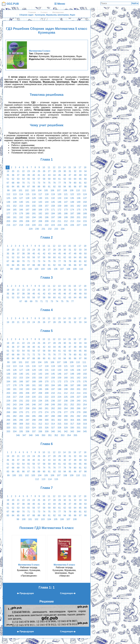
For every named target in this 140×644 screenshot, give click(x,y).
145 (53, 202)
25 (39, 171)
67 (8, 183)
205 (21, 221)
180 (28, 214)
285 (34, 416)
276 (59, 412)
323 (28, 428)
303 (66, 420)
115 (28, 194)
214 (79, 221)
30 (65, 171)
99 (8, 190)
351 (50, 435)
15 (70, 167)
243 (15, 405)
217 (15, 225)
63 (70, 179)
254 (85, 405)
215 (85, 221)
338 (40, 431)
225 (66, 225)
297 (28, 420)
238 (66, 401)
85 (18, 187)
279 (79, 412)
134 (66, 198)
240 (79, 401)
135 (72, 198)
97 (80, 187)
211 (59, 221)
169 (40, 210)
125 (8, 198)
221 (40, 225)
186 (66, 214)
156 (40, 206)
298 (34, 420)
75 (49, 183)
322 (21, 428)
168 (34, 210)
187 (72, 214)
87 (29, 187)
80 (75, 183)
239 (72, 401)
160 (66, 206)
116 (34, 194)
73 (39, 183)
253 (79, 405)
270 (21, 412)
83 (8, 187)
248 (47, 405)
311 (34, 424)
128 (28, 198)
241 (85, 401)
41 (39, 175)
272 (34, 412)
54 (23, 179)
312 (40, 424)
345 (85, 431)
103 (33, 190)
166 (21, 210)
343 (72, 431)
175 (79, 210)
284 (28, 416)
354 (69, 435)
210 (53, 221)
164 (8, 210)
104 (40, 190)
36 (13, 175)
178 (15, 214)
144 (47, 202)
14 (64, 167)
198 (59, 217)
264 (66, 408)
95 (70, 187)
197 (53, 217)
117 (40, 194)
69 (18, 183)
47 (70, 175)
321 (15, 428)
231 (43, 229)
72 (34, 183)
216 (8, 225)
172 (59, 210)
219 (28, 225)
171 (53, 210)
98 (85, 187)
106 (52, 190)
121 (66, 194)
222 (47, 225)
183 (47, 214)
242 (8, 405)
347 (24, 435)
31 (70, 171)
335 (21, 431)
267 (85, 408)
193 (28, 217)
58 (44, 179)
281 (8, 416)
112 (8, 194)
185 (59, 214)
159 (59, 206)
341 (59, 431)
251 (66, 405)
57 (39, 179)
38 (23, 175)
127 (21, 198)
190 (8, 217)
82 (85, 183)
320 (8, 428)
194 (34, 217)
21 (18, 171)
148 (72, 202)
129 (34, 198)
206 (28, 221)
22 (23, 171)
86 (23, 187)
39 (29, 175)
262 (53, 408)
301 (53, 420)
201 (79, 217)
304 (72, 420)
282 (15, 416)
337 (34, 431)
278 (72, 412)
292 (79, 416)
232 (50, 229)
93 (60, 187)
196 (47, 217)
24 (34, 171)
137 (85, 198)
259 (34, 408)
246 (34, 405)
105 (46, 190)
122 (72, 194)
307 (8, 424)
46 (65, 175)
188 (79, 214)
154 (28, 206)
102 (27, 190)
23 (29, 171)
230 (37, 229)
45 (60, 175)
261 (47, 408)
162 (79, 206)
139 (15, 202)
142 (34, 202)
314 (53, 424)
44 (54, 175)
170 (47, 210)
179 (21, 214)
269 (15, 412)
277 (66, 412)
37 (18, 175)
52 (13, 179)
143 (40, 202)
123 (79, 194)
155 (34, 206)
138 (8, 202)
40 (34, 175)
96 (75, 187)
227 (79, 225)
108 (65, 190)
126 (15, 198)
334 (15, 431)
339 (47, 431)
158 (53, 206)
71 (29, 183)
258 (28, 408)
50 (85, 175)
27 (49, 171)
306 (85, 420)
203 (8, 221)
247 (40, 405)
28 (54, 171)
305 (79, 420)
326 (47, 428)
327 (53, 428)
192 (21, 217)
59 (49, 179)
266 (79, 408)
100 (14, 190)
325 (40, 428)
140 (21, 202)
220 (34, 225)
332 (85, 428)
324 (34, 428)
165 (15, 210)
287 (47, 416)
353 (63, 435)
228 (85, 225)
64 (75, 179)
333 (8, 431)
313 (47, 424)
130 (40, 198)
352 (56, 435)
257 (21, 408)
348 (31, 435)
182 (40, 214)
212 (66, 221)
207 (34, 221)
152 (15, 206)
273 (40, 412)
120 (59, 194)
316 (66, 424)
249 (53, 405)
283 (21, 416)
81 (80, 183)
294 (8, 420)
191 (15, 217)
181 (34, 214)
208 (40, 221)
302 (59, 420)
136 (79, 198)
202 (85, 217)
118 (47, 194)
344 (79, 431)
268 (8, 412)
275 (53, 412)
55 (29, 179)
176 (85, 210)
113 (15, 194)
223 (53, 225)
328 (59, 428)
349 (37, 435)
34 (85, 171)
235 (47, 401)
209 (47, 221)
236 (53, 401)
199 (66, 217)
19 (8, 171)
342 (66, 431)
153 (21, 206)
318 (79, 424)
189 (85, 214)
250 (59, 405)
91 (49, 187)
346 (18, 435)
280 (85, 412)
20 (13, 171)
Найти (135, 3)
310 (28, 424)
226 (72, 225)
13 (59, 167)
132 (53, 198)
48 (75, 175)
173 (66, 210)
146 (59, 202)
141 (28, 202)
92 (54, 187)
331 (79, 428)
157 (47, 206)
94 (65, 187)
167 (28, 210)
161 (72, 206)
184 (53, 214)
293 (85, 416)
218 (21, 225)
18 (85, 167)
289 (59, 416)
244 (21, 405)
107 (59, 190)
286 (40, 416)
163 (85, 206)
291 (72, 416)
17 (80, 167)
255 (8, 408)
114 (21, 194)
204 (15, 221)
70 (23, 183)
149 (79, 202)
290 (66, 416)
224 (59, 225)
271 (28, 412)
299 (40, 420)
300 (47, 420)
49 (80, 175)
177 (8, 214)
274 (47, 412)
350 (43, 435)
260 (40, 408)
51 (8, 179)
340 (53, 431)
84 (13, 187)
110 (78, 190)
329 (66, 428)
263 (59, 408)
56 (34, 179)
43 (49, 175)
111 (84, 190)
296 (21, 420)
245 (28, 405)
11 (49, 167)
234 (63, 229)
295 (15, 420)
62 (65, 179)
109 (72, 190)
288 (53, 416)
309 (21, 424)
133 (59, 198)
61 (60, 179)
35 (8, 175)
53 (18, 179)
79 (70, 183)
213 (72, 221)
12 (54, 167)
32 (75, 171)
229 (31, 229)
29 (60, 171)
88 (34, 187)
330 (72, 428)
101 (20, 190)
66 (85, 179)
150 (85, 202)
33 (80, 171)
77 (60, 183)
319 (85, 424)
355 (75, 435)
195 (40, 217)
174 (72, 210)
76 (54, 183)
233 (56, 229)
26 (44, 171)
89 (39, 187)
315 (59, 424)
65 (80, 179)
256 (15, 408)
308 (15, 424)
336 (28, 431)
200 (72, 217)
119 (53, 194)
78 (65, 183)
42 (44, 175)
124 (85, 194)
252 (72, 405)
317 (72, 424)
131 (47, 198)
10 (44, 167)
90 (44, 187)
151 (8, 206)
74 (44, 183)
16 (75, 167)
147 (66, 202)
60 (54, 179)
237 (59, 401)
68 (13, 183)
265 (72, 408)
